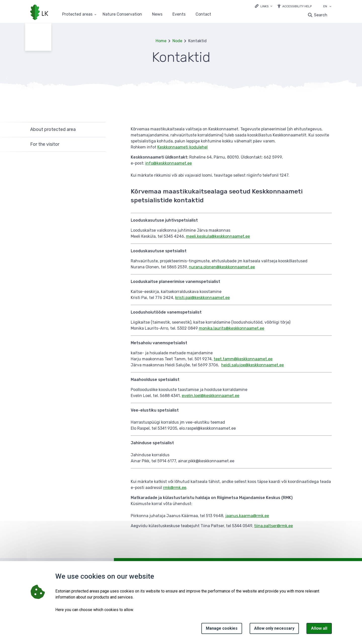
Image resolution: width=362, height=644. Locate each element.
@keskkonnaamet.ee (231, 236)
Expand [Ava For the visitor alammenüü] (99, 144)
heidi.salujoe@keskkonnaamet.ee (253, 365)
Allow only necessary (274, 628)
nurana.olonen (202, 267)
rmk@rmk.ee (175, 488)
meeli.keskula (199, 236)
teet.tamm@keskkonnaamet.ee (243, 359)
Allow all (319, 628)
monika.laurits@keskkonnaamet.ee (232, 328)
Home (161, 41)
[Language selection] (330, 7)
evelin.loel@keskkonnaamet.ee (211, 396)
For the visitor (45, 144)
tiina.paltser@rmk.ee (274, 526)
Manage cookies (222, 628)
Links (265, 6)
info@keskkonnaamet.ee (169, 163)
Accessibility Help (297, 6)
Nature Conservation (122, 14)
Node (177, 41)
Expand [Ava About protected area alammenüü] (99, 130)
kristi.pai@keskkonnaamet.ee (202, 298)
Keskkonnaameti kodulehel (183, 147)
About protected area (53, 129)
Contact (203, 14)
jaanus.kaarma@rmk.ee (247, 516)
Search (321, 15)
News (157, 14)
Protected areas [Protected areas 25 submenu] (77, 14)
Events (179, 14)
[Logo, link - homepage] (39, 13)
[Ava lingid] (264, 6)
